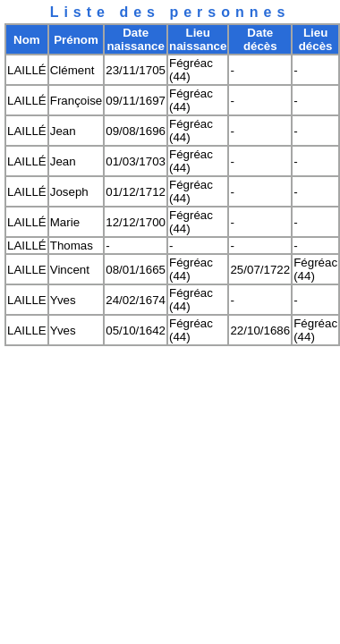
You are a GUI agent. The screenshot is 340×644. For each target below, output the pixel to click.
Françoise (76, 101)
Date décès (260, 39)
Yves (63, 300)
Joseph (69, 192)
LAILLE (27, 270)
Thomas (72, 246)
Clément (72, 70)
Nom (27, 40)
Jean (63, 131)
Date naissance (135, 39)
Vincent (70, 270)
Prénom (76, 40)
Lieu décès (316, 39)
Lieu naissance (198, 39)
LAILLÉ (27, 70)
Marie (65, 222)
